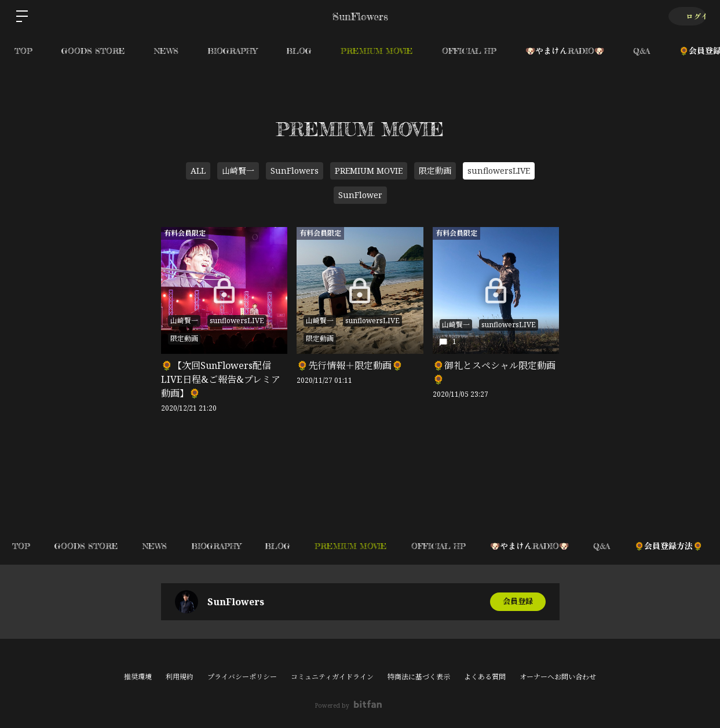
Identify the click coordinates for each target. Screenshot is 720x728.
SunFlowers (295, 171)
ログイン (685, 16)
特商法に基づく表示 (419, 677)
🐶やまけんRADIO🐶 (565, 51)
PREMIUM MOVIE (377, 51)
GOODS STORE (93, 51)
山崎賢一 (238, 171)
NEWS (166, 51)
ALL (198, 171)
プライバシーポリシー (242, 677)
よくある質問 (485, 677)
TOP (23, 51)
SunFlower (360, 195)
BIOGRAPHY (232, 51)
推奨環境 (138, 677)
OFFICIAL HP (469, 51)
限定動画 (435, 171)
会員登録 (518, 601)
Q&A (642, 51)
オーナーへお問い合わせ (558, 677)
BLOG (299, 51)
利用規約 (180, 677)
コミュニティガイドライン (332, 677)
